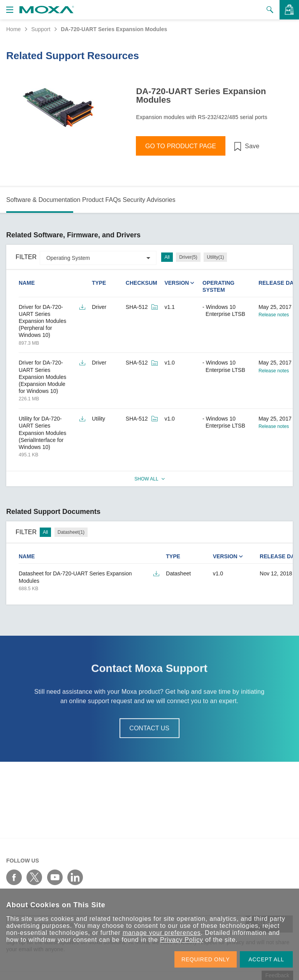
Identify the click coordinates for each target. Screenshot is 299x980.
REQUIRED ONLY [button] (206, 959)
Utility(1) (215, 257)
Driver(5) (188, 257)
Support (41, 29)
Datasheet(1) (71, 532)
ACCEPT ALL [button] (266, 959)
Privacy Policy (182, 940)
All (167, 257)
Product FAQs (102, 200)
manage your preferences (162, 933)
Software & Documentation (43, 200)
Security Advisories (149, 200)
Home (13, 29)
